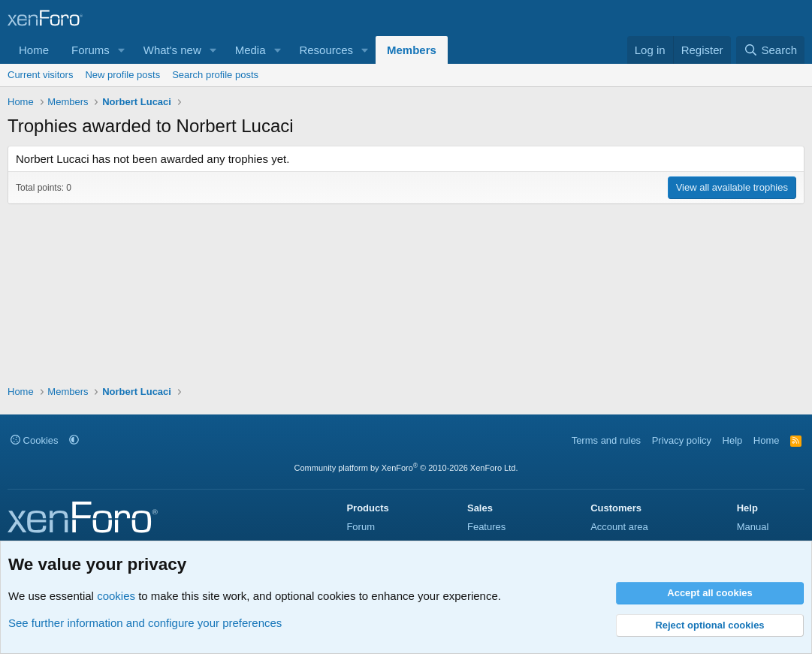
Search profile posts (215, 75)
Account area (619, 527)
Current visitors (40, 75)
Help (733, 440)
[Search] (770, 50)
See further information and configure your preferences (145, 623)
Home (34, 50)
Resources (326, 50)
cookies (116, 596)
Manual (753, 527)
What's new (172, 50)
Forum (361, 527)
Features (486, 527)
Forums (91, 50)
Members (412, 50)
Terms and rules (606, 440)
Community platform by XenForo (406, 468)
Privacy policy (682, 440)
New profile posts (122, 75)
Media (251, 50)
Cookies (35, 440)
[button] (122, 50)
